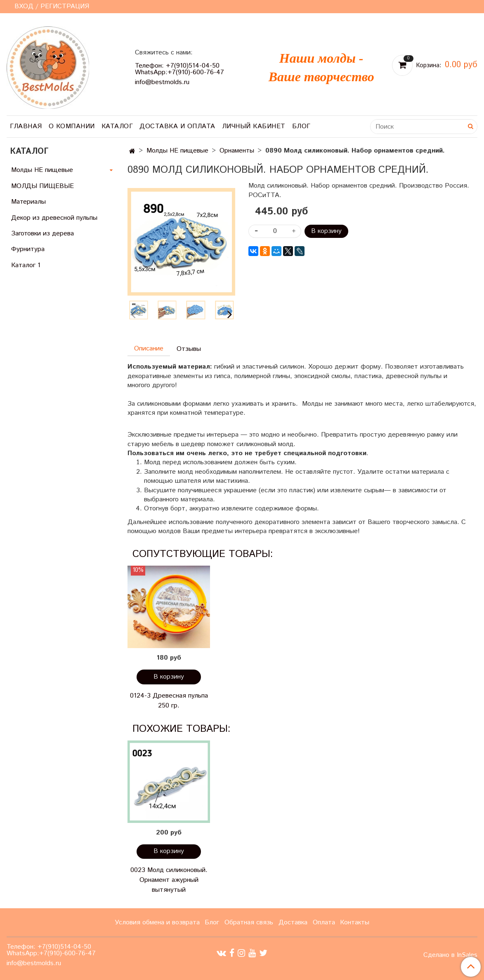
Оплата (324, 922)
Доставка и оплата (177, 126)
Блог (301, 126)
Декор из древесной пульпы (54, 218)
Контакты (355, 922)
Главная (26, 126)
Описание (149, 349)
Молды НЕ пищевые (177, 151)
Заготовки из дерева (42, 234)
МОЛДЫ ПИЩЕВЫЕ (42, 186)
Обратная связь (249, 922)
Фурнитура (28, 249)
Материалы (28, 202)
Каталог (117, 126)
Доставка (293, 922)
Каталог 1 (26, 265)
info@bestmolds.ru (162, 82)
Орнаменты (237, 151)
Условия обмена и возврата (157, 922)
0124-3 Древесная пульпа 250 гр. (169, 701)
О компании (72, 126)
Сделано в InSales (450, 955)
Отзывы (189, 349)
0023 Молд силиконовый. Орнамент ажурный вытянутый (169, 880)
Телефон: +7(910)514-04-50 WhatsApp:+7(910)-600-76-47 (179, 69)
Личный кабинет (254, 126)
